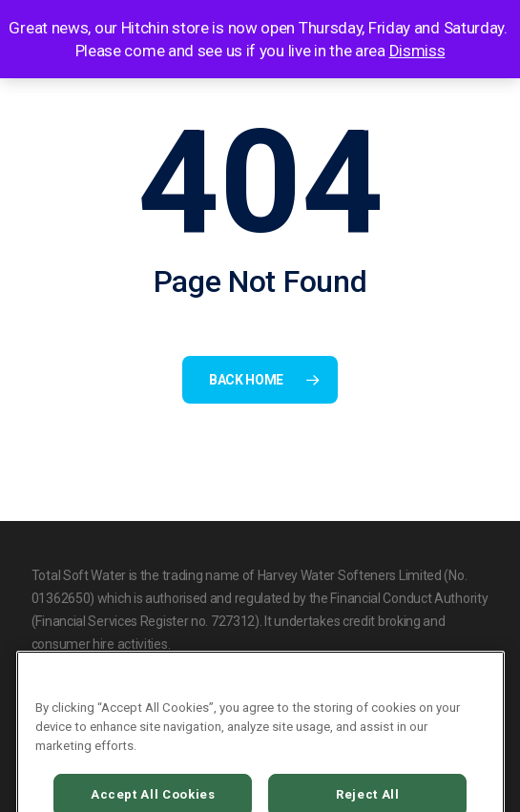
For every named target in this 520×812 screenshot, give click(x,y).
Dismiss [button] (417, 51)
